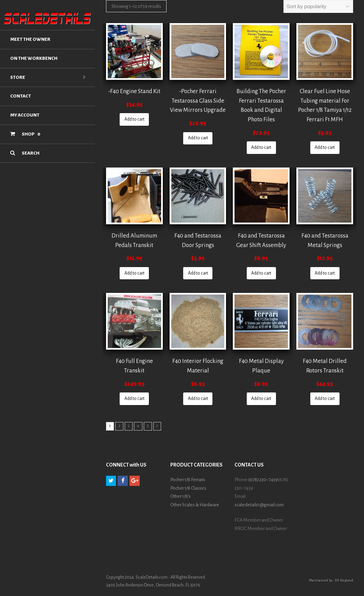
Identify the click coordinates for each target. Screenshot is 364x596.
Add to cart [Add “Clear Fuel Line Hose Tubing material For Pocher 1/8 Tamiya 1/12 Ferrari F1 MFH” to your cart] (325, 147)
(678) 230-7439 (263, 480)
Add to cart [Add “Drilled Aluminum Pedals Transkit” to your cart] (134, 273)
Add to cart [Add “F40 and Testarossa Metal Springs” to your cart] (325, 273)
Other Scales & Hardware (195, 505)
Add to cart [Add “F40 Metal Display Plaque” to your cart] (261, 399)
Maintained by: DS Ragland (331, 580)
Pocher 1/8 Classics (188, 488)
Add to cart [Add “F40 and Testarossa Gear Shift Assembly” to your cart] (261, 273)
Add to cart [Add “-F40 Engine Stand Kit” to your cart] (134, 119)
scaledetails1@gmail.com (259, 505)
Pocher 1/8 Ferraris (188, 480)
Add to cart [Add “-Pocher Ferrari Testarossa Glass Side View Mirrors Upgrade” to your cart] (198, 138)
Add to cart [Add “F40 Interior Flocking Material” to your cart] (198, 399)
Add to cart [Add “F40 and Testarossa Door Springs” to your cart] (198, 273)
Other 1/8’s (180, 496)
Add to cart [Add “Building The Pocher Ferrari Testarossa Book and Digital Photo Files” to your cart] (261, 147)
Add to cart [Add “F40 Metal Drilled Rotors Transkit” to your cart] (325, 399)
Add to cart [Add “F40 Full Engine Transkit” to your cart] (134, 399)
